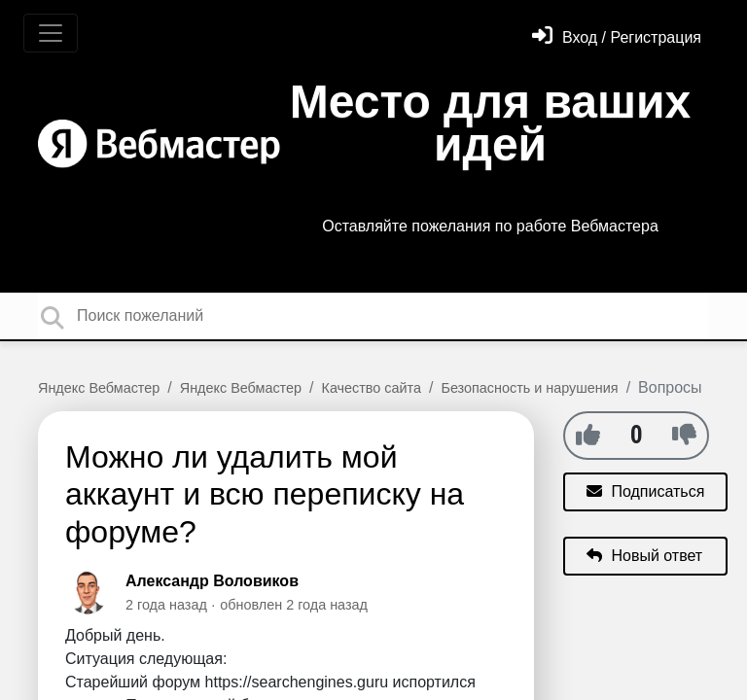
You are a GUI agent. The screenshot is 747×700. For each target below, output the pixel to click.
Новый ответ (644, 556)
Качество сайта (372, 388)
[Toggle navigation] (51, 33)
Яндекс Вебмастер (99, 388)
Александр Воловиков (212, 581)
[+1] (588, 435)
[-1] (684, 435)
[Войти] (617, 37)
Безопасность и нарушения (529, 388)
